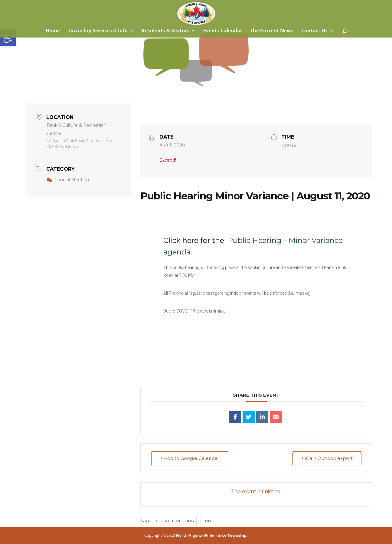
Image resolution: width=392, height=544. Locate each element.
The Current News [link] (272, 31)
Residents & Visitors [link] (165, 31)
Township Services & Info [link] (98, 31)
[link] (8, 38)
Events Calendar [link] (223, 31)
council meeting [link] (175, 521)
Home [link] (52, 31)
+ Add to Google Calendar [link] (190, 458)
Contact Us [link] (314, 31)
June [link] (208, 521)
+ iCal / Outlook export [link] (327, 458)
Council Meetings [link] (69, 180)
